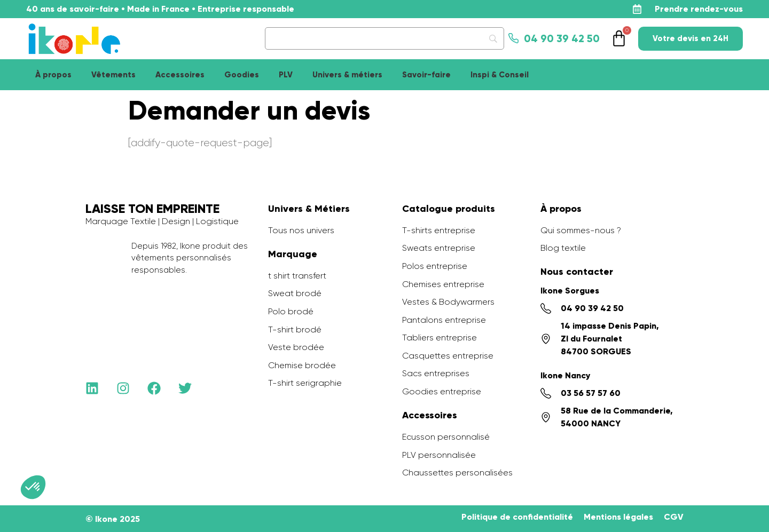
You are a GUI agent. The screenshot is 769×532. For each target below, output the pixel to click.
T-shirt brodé (295, 329)
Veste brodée (296, 347)
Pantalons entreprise (444, 320)
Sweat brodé (295, 293)
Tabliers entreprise (440, 338)
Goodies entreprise (442, 391)
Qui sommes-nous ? (581, 230)
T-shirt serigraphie (305, 383)
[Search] (384, 38)
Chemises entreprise (443, 284)
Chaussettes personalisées (457, 473)
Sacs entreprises (436, 373)
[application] (742, 505)
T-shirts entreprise (439, 230)
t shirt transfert (297, 276)
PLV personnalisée (439, 455)
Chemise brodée (302, 365)
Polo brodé (291, 311)
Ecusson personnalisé (446, 437)
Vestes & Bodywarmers (448, 302)
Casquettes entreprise (448, 356)
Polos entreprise (435, 266)
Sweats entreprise (439, 248)
